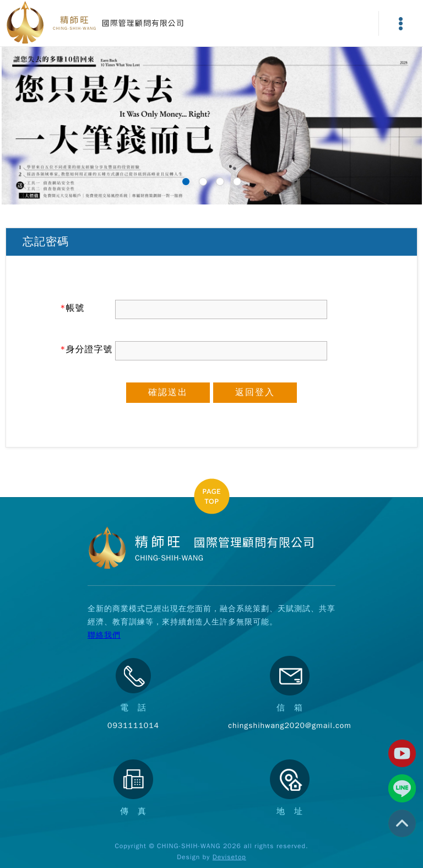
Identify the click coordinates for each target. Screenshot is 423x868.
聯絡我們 (104, 635)
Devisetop (229, 857)
